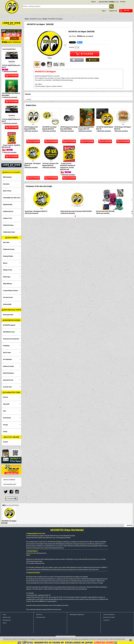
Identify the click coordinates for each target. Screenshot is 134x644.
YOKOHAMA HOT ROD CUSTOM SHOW (12, 198)
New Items (6, 184)
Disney (5, 432)
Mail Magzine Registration (77, 615)
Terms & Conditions (9, 480)
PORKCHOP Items (8, 225)
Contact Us (106, 620)
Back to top (129, 525)
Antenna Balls (7, 304)
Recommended (41, 617)
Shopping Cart (7, 620)
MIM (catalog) (7, 177)
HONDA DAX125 (8, 212)
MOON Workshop (8, 373)
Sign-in (104, 11)
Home (4, 615)
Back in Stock (7, 191)
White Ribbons (7, 284)
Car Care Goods (8, 297)
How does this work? (10, 484)
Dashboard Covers (9, 249)
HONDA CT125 (7, 218)
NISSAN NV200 (8, 205)
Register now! (113, 11)
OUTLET (5, 442)
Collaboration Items (9, 232)
